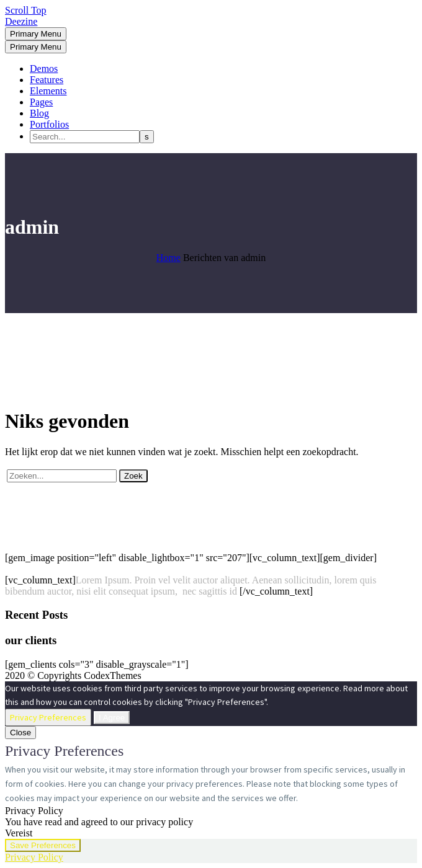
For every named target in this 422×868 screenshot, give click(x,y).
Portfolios (49, 124)
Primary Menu (36, 34)
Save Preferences (43, 845)
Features (47, 80)
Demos (44, 69)
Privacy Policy (34, 857)
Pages (41, 102)
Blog (39, 113)
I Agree (112, 718)
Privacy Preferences (48, 717)
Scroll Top (26, 10)
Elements (48, 91)
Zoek (133, 476)
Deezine (21, 21)
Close (20, 733)
